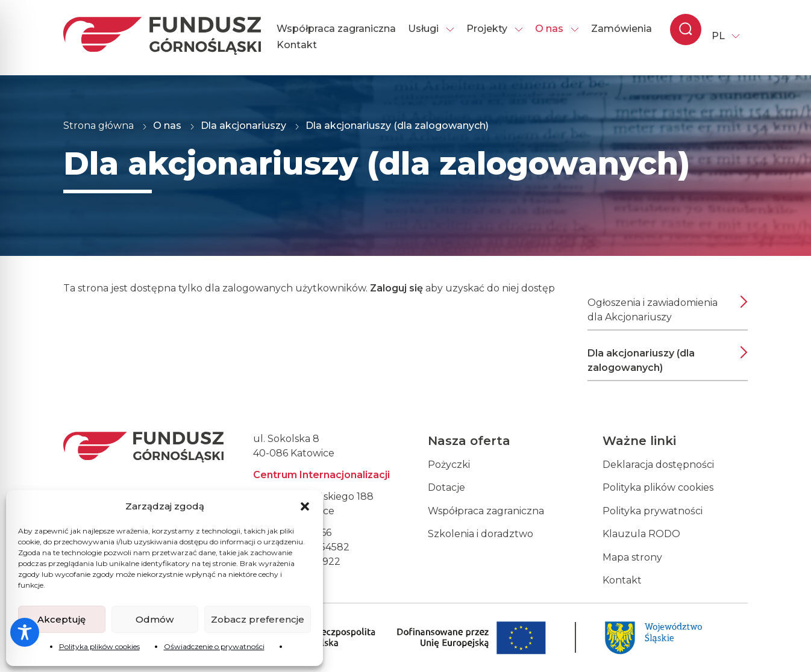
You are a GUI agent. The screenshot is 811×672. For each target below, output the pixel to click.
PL (718, 36)
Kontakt (297, 45)
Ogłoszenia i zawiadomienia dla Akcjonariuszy (653, 310)
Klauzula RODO (641, 534)
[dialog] (788, 648)
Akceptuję (61, 619)
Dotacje (446, 487)
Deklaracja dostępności (658, 465)
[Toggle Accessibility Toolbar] (25, 632)
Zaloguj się (396, 288)
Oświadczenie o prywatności (214, 646)
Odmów (155, 619)
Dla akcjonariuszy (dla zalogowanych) (641, 360)
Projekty (495, 29)
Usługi (431, 29)
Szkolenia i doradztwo (481, 534)
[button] (305, 506)
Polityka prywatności (653, 511)
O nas (557, 29)
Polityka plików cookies (99, 646)
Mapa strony (632, 557)
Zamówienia (622, 29)
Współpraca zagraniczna (336, 29)
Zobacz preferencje (258, 619)
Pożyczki (449, 465)
